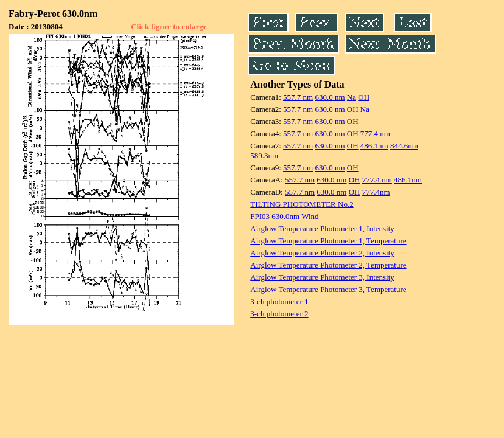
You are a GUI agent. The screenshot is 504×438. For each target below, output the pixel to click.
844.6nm (404, 146)
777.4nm (376, 192)
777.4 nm (375, 134)
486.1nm (374, 146)
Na (352, 97)
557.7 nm (298, 97)
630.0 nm (330, 97)
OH (364, 97)
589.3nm (264, 155)
